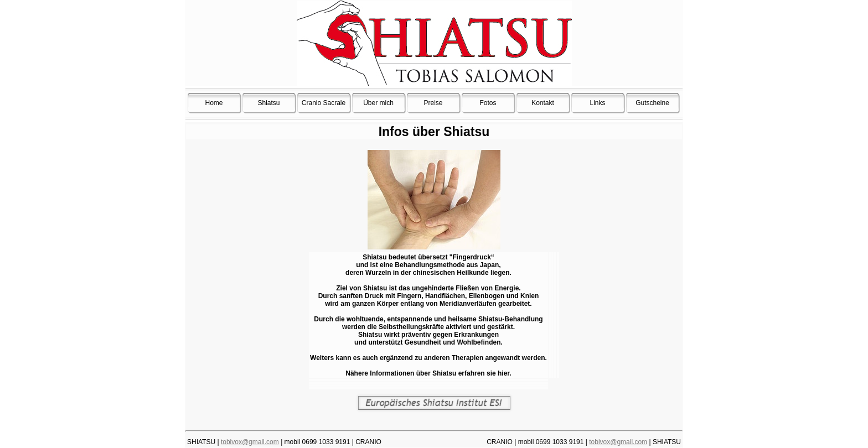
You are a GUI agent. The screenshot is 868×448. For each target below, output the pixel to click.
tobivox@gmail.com (250, 442)
